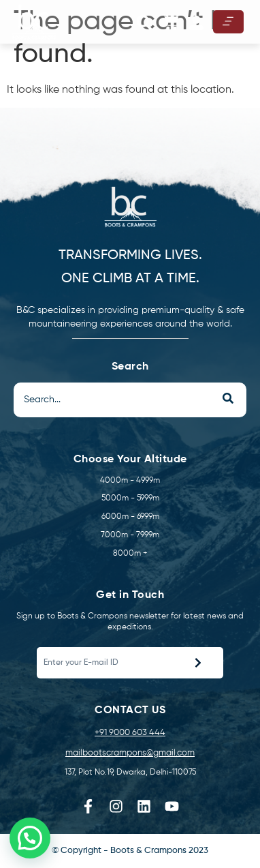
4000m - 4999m (130, 481)
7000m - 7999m (130, 535)
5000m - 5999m (130, 498)
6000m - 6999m (130, 517)
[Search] (111, 400)
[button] (145, 23)
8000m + (130, 554)
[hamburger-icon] (228, 22)
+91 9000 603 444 (130, 733)
